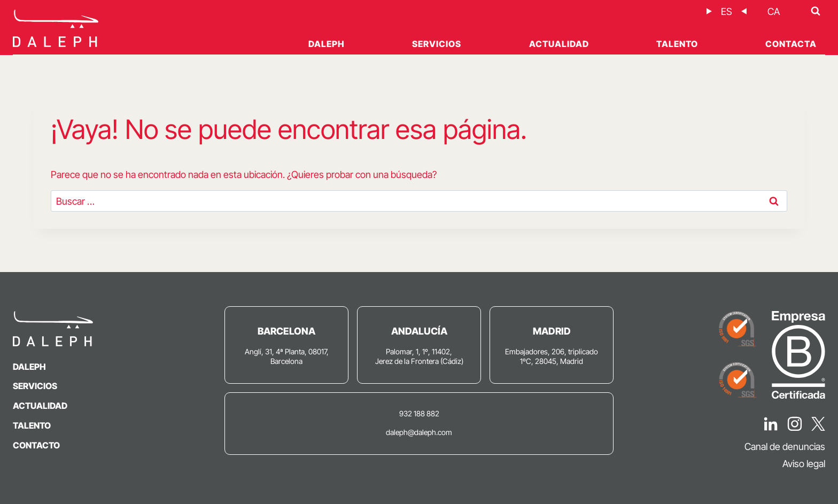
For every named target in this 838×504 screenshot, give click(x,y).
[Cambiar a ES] (727, 11)
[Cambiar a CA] (774, 11)
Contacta (791, 44)
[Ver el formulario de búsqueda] (816, 11)
